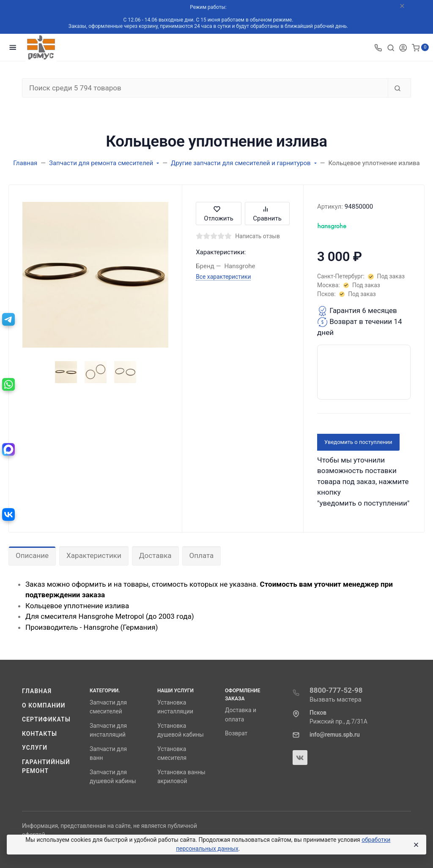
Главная (37, 691)
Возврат (236, 733)
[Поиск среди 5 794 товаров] (205, 88)
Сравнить (267, 214)
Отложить (219, 214)
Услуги (35, 748)
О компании (44, 705)
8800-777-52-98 (336, 690)
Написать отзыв (258, 236)
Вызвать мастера (336, 699)
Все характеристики (223, 277)
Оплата (202, 555)
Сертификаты (46, 719)
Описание (32, 555)
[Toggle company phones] (378, 47)
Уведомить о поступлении (358, 442)
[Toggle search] (391, 47)
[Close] (416, 845)
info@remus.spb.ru (335, 735)
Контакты (40, 734)
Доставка (155, 555)
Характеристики (94, 555)
